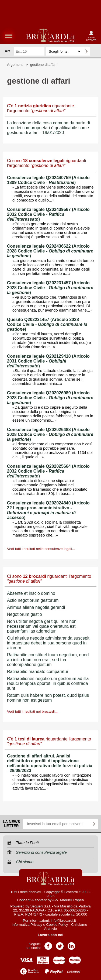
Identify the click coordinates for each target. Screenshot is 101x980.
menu (9, 36)
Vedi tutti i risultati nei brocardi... (32, 711)
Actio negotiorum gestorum (33, 600)
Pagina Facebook (48, 944)
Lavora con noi (50, 935)
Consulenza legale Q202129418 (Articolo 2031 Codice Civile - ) (48, 361)
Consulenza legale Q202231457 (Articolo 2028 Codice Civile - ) (50, 288)
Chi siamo (79, 925)
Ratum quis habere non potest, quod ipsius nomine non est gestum (48, 698)
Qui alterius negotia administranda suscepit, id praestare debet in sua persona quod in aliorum (49, 643)
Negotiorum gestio (25, 614)
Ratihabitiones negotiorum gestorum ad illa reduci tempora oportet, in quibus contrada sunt (48, 683)
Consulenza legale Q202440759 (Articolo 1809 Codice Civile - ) (48, 180)
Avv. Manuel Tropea (68, 900)
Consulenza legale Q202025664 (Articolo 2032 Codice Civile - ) (48, 471)
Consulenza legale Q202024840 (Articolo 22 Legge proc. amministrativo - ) (48, 510)
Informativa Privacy (27, 925)
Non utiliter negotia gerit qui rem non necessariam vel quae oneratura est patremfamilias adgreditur (42, 626)
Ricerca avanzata (95, 51)
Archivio (50, 929)
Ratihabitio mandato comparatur (38, 672)
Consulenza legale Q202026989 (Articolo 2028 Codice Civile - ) (50, 398)
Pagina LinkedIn (71, 944)
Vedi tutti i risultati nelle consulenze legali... (41, 549)
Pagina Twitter (60, 944)
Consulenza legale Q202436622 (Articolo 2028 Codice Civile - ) (50, 251)
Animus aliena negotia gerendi (36, 607)
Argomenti (15, 65)
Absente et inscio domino (31, 593)
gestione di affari (43, 65)
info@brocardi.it (64, 921)
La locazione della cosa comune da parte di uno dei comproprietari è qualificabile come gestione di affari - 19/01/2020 (48, 128)
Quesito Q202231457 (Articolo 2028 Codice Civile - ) (47, 324)
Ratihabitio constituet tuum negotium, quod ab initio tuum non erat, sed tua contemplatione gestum (48, 660)
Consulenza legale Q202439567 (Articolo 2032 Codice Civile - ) (48, 214)
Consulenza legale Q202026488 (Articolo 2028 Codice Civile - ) (50, 434)
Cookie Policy (57, 925)
